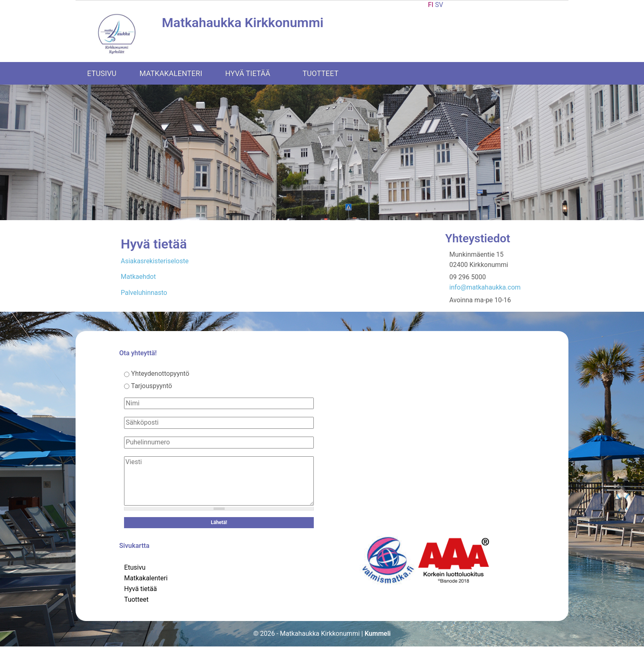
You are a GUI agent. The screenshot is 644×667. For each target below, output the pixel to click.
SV (439, 5)
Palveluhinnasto (144, 293)
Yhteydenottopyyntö (160, 374)
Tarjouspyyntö (152, 386)
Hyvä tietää (253, 73)
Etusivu (102, 73)
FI (431, 5)
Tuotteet (326, 73)
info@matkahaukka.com (485, 287)
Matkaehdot (138, 277)
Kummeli (378, 634)
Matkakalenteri (171, 73)
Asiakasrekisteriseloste (155, 261)
